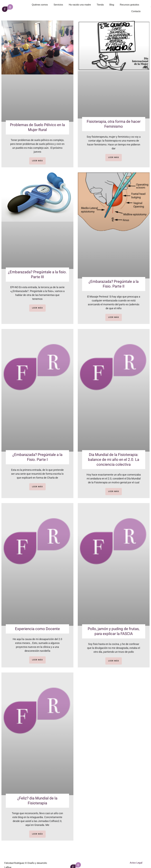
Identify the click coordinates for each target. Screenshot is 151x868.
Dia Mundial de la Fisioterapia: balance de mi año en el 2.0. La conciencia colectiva (114, 460)
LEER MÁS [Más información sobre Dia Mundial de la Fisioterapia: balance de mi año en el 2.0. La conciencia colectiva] (114, 491)
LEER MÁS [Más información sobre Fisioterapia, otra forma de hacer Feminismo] (114, 157)
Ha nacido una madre (80, 5)
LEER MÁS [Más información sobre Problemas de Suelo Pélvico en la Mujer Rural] (37, 161)
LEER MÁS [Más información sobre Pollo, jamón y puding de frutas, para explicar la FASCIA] (114, 661)
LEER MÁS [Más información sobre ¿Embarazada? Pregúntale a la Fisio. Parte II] (114, 317)
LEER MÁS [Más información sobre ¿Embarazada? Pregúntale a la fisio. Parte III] (37, 308)
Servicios (58, 5)
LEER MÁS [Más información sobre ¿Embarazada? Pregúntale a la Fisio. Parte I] (37, 487)
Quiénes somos (40, 5)
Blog (112, 5)
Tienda (100, 5)
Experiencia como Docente (37, 629)
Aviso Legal (136, 863)
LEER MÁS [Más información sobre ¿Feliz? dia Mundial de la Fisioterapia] (37, 834)
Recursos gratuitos (129, 5)
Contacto (136, 11)
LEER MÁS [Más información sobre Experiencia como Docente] (37, 660)
